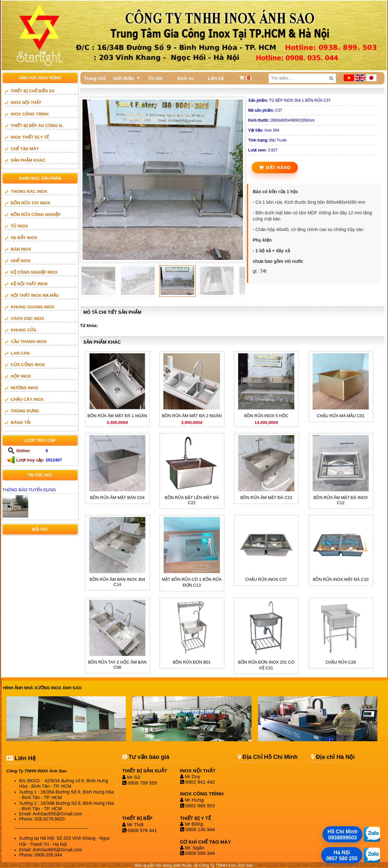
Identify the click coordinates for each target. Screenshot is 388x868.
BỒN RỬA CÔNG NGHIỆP (36, 215)
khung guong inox (33, 307)
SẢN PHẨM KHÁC (28, 160)
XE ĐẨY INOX (24, 238)
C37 (265, 110)
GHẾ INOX (21, 261)
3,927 (263, 150)
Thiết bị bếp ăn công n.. (38, 126)
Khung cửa (24, 330)
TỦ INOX (19, 226)
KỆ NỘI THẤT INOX (29, 284)
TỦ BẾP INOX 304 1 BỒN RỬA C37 (289, 100)
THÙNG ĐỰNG (25, 411)
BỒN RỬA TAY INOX (31, 203)
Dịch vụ (185, 78)
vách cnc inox (28, 318)
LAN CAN (20, 353)
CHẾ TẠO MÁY (25, 149)
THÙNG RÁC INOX (29, 191)
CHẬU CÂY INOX (27, 399)
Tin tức (155, 78)
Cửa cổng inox (28, 365)
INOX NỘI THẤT (26, 103)
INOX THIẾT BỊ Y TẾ (30, 137)
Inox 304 (264, 130)
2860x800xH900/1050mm (282, 120)
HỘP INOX (21, 376)
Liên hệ (216, 78)
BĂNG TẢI (21, 422)
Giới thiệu (123, 78)
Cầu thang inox (29, 342)
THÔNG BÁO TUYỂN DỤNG (29, 490)
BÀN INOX (21, 249)
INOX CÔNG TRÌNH (30, 114)
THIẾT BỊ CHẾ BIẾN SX (33, 91)
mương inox (25, 388)
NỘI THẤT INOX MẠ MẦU (35, 295)
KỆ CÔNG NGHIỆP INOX (34, 272)
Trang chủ (95, 78)
